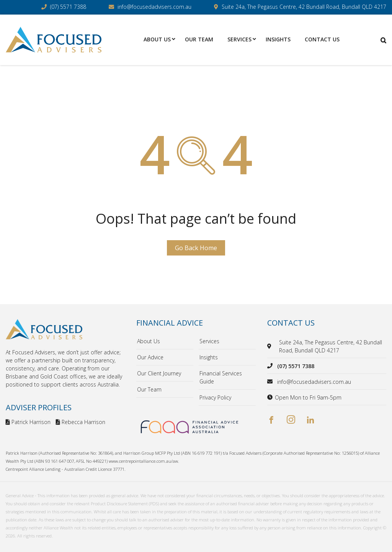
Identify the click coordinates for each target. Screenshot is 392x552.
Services (209, 341)
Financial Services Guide (221, 377)
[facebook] (271, 420)
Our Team (149, 389)
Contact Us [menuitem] (322, 39)
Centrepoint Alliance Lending (33, 469)
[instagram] (291, 420)
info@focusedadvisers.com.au (154, 7)
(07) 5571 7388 (68, 7)
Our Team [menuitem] (199, 39)
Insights (209, 357)
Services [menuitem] (239, 39)
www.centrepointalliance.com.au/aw (143, 461)
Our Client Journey (159, 373)
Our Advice (150, 357)
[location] (270, 346)
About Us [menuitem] (157, 39)
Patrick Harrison (28, 422)
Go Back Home (196, 248)
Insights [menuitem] (278, 39)
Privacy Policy (215, 397)
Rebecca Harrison (81, 422)
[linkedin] (310, 420)
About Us (149, 341)
